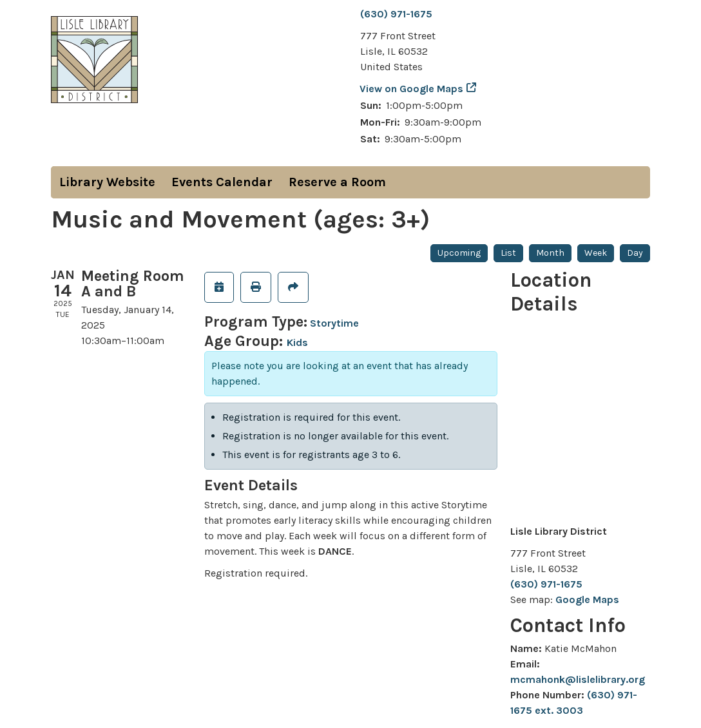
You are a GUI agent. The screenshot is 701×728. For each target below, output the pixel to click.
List (508, 253)
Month (550, 253)
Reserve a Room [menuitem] (337, 182)
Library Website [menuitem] (107, 182)
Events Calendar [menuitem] (222, 182)
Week (596, 253)
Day (635, 253)
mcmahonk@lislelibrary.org (578, 679)
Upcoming (459, 253)
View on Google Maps (412, 89)
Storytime (334, 323)
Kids (297, 342)
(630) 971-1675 (396, 14)
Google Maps (587, 599)
